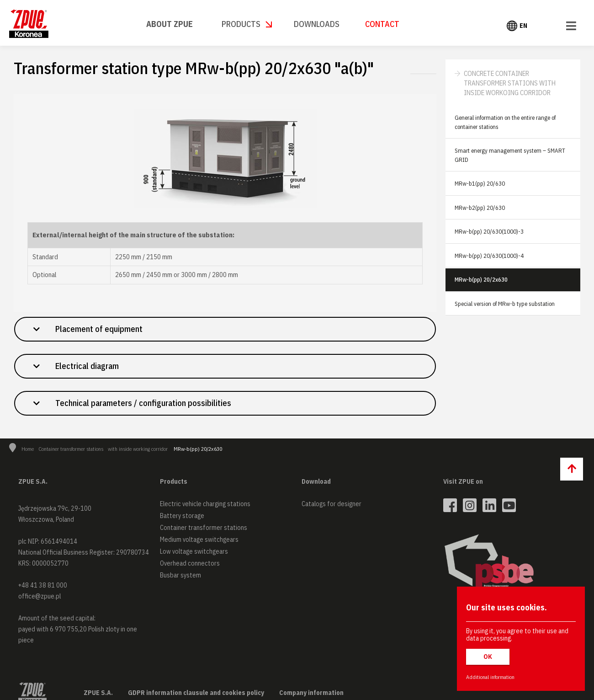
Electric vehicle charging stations (205, 504)
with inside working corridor (138, 449)
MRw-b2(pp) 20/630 (480, 208)
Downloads (317, 24)
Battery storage (182, 516)
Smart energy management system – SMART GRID (510, 155)
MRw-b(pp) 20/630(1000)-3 (489, 232)
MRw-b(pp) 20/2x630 (481, 280)
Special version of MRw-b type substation (505, 304)
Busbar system (180, 575)
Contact (382, 24)
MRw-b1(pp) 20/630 (480, 184)
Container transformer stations (71, 449)
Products (241, 24)
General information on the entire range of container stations (505, 122)
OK (488, 657)
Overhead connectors (190, 563)
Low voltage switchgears (194, 551)
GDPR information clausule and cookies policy (196, 693)
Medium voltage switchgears (199, 540)
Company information (311, 693)
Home (28, 449)
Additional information (490, 677)
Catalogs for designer (331, 504)
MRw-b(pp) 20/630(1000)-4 (489, 256)
